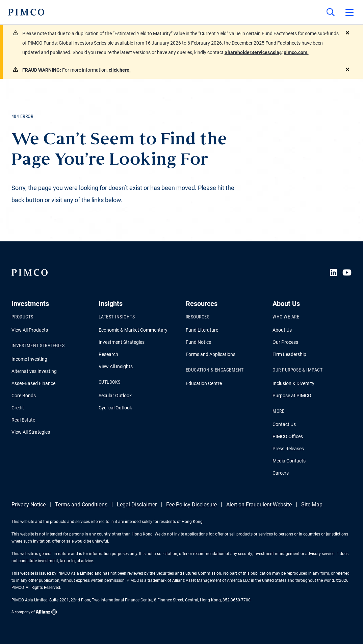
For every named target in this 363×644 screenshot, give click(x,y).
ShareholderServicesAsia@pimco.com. (267, 52)
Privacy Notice (29, 505)
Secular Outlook (115, 396)
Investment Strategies (122, 342)
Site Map (312, 505)
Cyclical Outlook (115, 408)
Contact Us (284, 424)
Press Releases (288, 449)
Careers (281, 473)
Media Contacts (289, 461)
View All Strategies (31, 432)
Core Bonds (24, 396)
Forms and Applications (211, 354)
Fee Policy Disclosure (191, 505)
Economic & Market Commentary (133, 330)
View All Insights (116, 366)
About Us (282, 330)
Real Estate (23, 420)
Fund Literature (202, 330)
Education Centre (204, 383)
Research (108, 354)
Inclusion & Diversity (293, 383)
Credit (18, 408)
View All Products (30, 330)
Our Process (285, 342)
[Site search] (331, 12)
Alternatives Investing (34, 371)
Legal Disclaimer (137, 505)
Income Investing (29, 359)
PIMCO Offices (288, 436)
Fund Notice (198, 342)
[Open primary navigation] (349, 12)
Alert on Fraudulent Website (259, 505)
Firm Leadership (289, 354)
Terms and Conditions (81, 505)
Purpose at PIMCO (292, 396)
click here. (120, 70)
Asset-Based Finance (33, 383)
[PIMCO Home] (26, 12)
